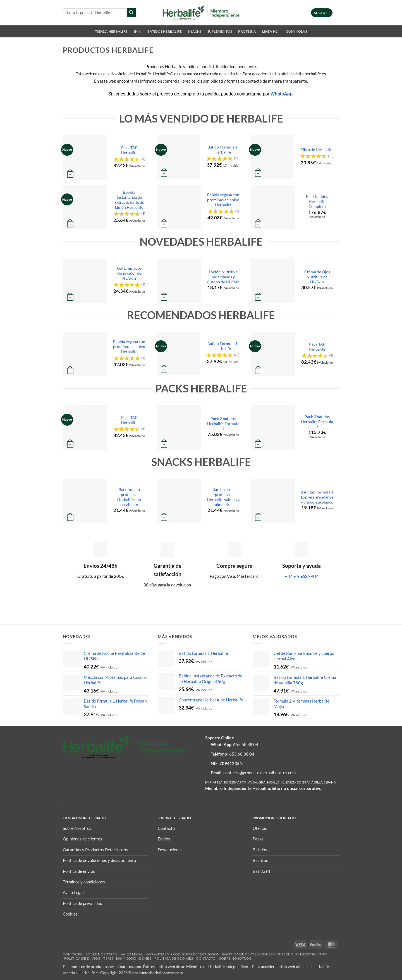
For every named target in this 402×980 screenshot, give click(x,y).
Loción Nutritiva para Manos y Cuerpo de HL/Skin (223, 277)
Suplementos (220, 31)
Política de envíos (82, 958)
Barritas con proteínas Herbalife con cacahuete (129, 497)
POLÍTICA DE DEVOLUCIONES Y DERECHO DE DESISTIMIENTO (275, 954)
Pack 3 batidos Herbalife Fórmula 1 (317, 422)
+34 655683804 (302, 577)
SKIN (137, 31)
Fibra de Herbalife (316, 149)
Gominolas (296, 31)
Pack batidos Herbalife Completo (317, 201)
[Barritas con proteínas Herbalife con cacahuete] (85, 501)
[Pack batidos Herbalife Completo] (273, 207)
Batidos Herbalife (165, 31)
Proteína (247, 31)
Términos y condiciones (127, 958)
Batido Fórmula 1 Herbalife (222, 149)
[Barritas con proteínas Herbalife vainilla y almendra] (179, 501)
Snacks (194, 31)
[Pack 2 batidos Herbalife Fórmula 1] (179, 427)
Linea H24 (271, 31)
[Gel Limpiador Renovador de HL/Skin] (85, 281)
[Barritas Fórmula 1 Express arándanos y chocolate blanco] (273, 501)
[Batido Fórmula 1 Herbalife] (178, 157)
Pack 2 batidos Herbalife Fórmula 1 (223, 424)
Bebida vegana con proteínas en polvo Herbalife (223, 200)
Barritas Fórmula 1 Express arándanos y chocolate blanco (317, 497)
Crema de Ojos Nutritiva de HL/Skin (317, 277)
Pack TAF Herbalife (129, 150)
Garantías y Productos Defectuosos (182, 954)
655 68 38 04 (246, 744)
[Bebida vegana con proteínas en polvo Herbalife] (179, 207)
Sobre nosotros (102, 954)
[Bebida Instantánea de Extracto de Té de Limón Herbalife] (85, 207)
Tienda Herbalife (111, 31)
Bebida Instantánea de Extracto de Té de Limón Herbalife (129, 200)
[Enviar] (131, 13)
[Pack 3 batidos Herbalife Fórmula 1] (273, 427)
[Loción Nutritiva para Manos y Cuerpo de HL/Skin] (179, 281)
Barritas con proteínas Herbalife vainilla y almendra (223, 497)
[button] (322, 13)
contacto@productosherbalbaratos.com (259, 773)
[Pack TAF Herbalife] (85, 158)
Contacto (73, 954)
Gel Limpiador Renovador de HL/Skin (129, 273)
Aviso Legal (132, 954)
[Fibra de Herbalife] (272, 157)
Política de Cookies (174, 958)
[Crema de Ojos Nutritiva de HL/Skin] (273, 281)
